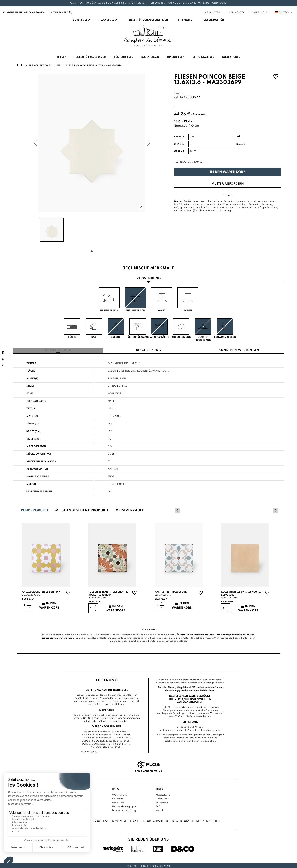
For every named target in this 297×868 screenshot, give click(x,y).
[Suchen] (61, 13)
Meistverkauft (129, 510)
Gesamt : (180, 151)
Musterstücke (163, 794)
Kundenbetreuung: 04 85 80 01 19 (24, 13)
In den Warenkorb (228, 172)
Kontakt (160, 809)
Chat (136, 640)
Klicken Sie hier (208, 820)
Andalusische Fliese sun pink (41, 591)
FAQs (159, 806)
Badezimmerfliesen (39, 491)
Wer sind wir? (120, 794)
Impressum (118, 802)
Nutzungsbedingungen (124, 806)
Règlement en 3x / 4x (148, 770)
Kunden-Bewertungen (239, 349)
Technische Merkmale (188, 162)
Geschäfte (118, 798)
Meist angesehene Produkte (82, 510)
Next (276, 509)
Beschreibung (148, 349)
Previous (270, 509)
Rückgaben (162, 802)
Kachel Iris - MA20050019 (171, 591)
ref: (177, 98)
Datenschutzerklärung (124, 809)
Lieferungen (162, 798)
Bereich (179, 137)
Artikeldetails (58, 349)
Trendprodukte (34, 510)
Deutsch (284, 13)
